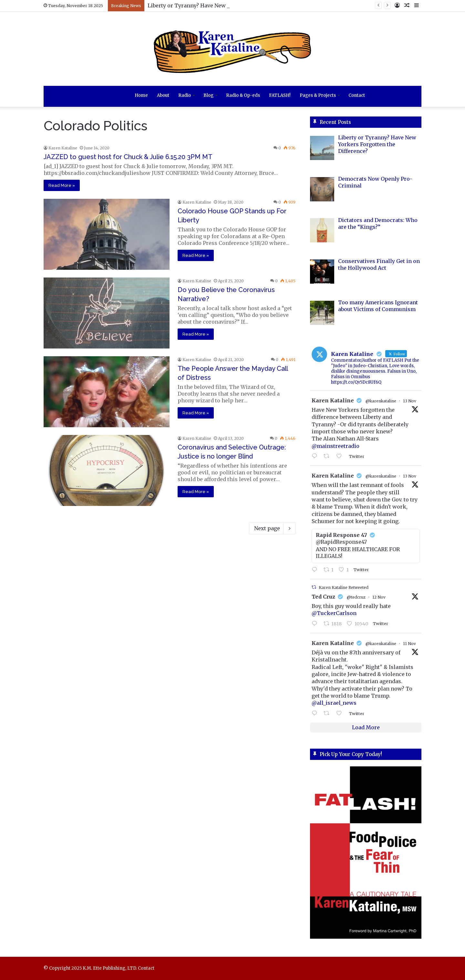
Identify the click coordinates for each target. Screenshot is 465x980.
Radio (185, 95)
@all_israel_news (334, 703)
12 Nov (379, 597)
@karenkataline (381, 401)
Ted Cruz (323, 597)
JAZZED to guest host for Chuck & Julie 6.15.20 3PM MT (128, 157)
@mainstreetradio (336, 446)
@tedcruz (356, 597)
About (163, 95)
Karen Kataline (63, 148)
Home (141, 95)
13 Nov (410, 401)
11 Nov (409, 644)
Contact (357, 95)
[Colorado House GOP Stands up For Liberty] (107, 234)
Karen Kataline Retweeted (344, 587)
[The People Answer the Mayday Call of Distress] (107, 392)
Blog (208, 95)
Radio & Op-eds (243, 95)
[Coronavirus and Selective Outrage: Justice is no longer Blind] (107, 470)
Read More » (62, 185)
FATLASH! (280, 95)
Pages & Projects (318, 95)
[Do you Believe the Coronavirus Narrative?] (107, 313)
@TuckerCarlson (334, 613)
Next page (272, 528)
